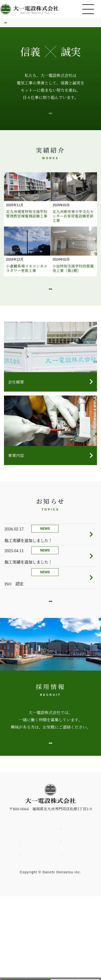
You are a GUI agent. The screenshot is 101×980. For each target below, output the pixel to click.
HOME (10, 24)
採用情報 (26, 972)
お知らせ (28, 924)
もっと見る (50, 312)
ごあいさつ (50, 123)
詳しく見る (50, 820)
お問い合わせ (75, 972)
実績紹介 (68, 924)
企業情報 (68, 911)
